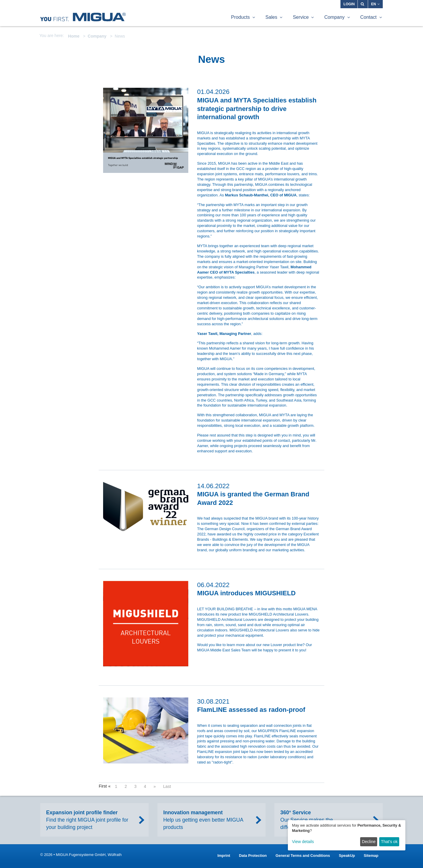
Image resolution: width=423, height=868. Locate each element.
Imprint (224, 856)
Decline (369, 842)
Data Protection (253, 856)
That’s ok (389, 842)
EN (375, 4)
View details (303, 842)
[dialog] (347, 835)
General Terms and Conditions (303, 856)
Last (167, 786)
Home (74, 36)
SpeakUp (347, 856)
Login (349, 4)
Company (97, 36)
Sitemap (371, 856)
